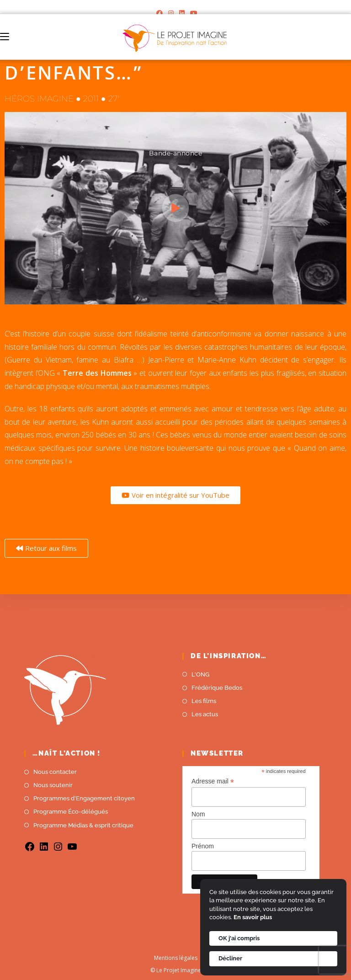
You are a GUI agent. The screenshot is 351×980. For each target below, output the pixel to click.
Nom (198, 814)
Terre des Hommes (96, 373)
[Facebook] (160, 13)
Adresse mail (213, 781)
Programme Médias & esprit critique (83, 825)
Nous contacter (55, 772)
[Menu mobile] (5, 37)
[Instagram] (171, 13)
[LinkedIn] (182, 13)
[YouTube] (192, 13)
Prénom (203, 846)
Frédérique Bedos (217, 688)
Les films (204, 701)
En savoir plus (253, 917)
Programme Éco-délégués (71, 812)
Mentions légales (176, 958)
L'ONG (200, 674)
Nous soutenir (53, 785)
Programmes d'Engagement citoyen (84, 798)
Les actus (205, 714)
